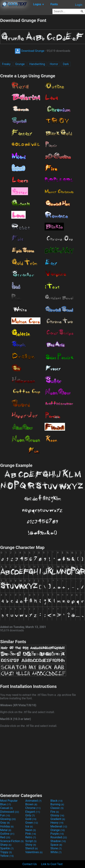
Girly (30, 815)
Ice (29, 826)
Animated (33, 801)
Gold (31, 819)
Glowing (8, 819)
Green (32, 823)
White (56, 852)
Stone (56, 848)
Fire (55, 812)
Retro (31, 837)
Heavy (57, 823)
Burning (57, 804)
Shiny (31, 845)
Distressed (10, 812)
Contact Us (30, 864)
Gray (5, 823)
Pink (31, 834)
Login (79, 5)
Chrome (33, 808)
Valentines (34, 852)
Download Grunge (30, 51)
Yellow (7, 856)
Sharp (6, 845)
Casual (6, 808)
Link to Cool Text (52, 864)
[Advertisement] (43, 760)
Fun (5, 815)
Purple (57, 834)
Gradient (58, 819)
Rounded (59, 837)
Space (56, 845)
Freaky (6, 64)
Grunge (20, 64)
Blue (6, 804)
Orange (58, 830)
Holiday (7, 826)
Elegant (33, 812)
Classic (57, 808)
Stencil (31, 848)
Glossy (57, 815)
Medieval (59, 826)
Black (57, 801)
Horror (54, 64)
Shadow (58, 841)
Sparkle (7, 848)
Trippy (6, 852)
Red (5, 837)
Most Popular (9, 801)
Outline (7, 834)
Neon (31, 830)
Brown (31, 804)
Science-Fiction (12, 841)
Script (31, 841)
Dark (66, 64)
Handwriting (37, 64)
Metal (6, 830)
